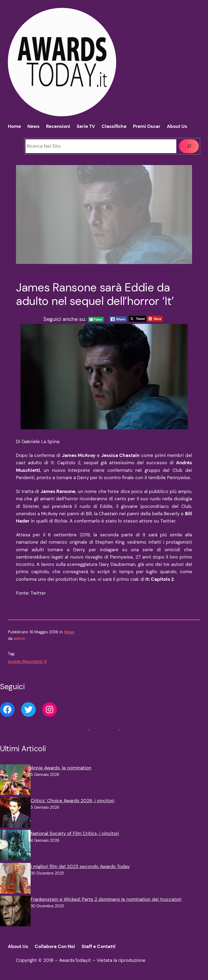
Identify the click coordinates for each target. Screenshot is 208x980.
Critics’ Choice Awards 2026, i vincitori (72, 801)
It (45, 662)
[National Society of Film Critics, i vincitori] (15, 846)
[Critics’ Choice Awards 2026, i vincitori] (15, 813)
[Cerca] (189, 146)
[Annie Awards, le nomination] (15, 781)
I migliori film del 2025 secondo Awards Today (80, 866)
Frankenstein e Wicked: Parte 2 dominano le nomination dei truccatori (106, 899)
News (69, 632)
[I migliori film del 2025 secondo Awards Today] (15, 879)
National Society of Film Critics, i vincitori (75, 833)
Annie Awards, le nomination (61, 768)
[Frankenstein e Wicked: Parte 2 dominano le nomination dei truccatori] (15, 912)
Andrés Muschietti (25, 662)
